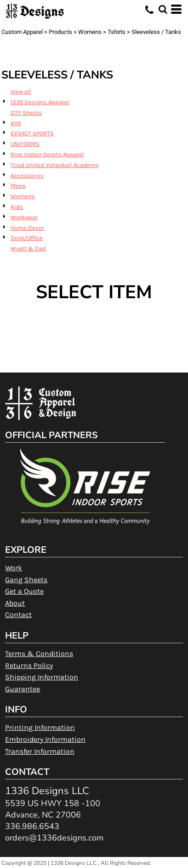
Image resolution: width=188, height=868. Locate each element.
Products (60, 32)
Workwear (24, 217)
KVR (16, 123)
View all (21, 92)
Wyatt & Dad (28, 248)
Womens (90, 32)
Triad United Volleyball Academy (54, 165)
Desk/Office (27, 238)
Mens (18, 186)
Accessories (27, 175)
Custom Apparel (22, 32)
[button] (163, 9)
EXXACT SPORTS (32, 133)
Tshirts (117, 32)
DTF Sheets (26, 113)
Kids (17, 207)
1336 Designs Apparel (40, 102)
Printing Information (40, 727)
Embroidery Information (45, 739)
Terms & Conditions (39, 654)
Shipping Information (42, 677)
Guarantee (23, 689)
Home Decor (27, 228)
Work (14, 568)
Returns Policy (29, 665)
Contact (18, 615)
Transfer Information (40, 751)
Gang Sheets (26, 580)
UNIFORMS (25, 144)
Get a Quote (24, 591)
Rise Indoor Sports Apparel (47, 154)
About (15, 603)
